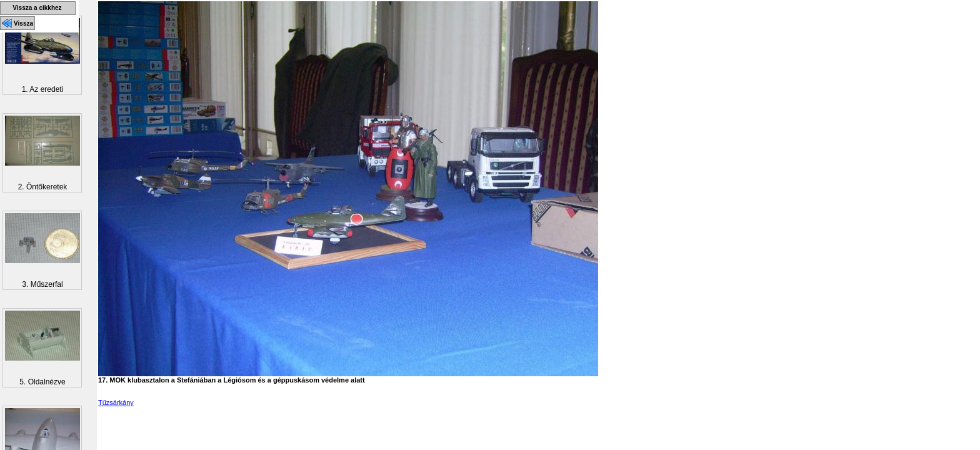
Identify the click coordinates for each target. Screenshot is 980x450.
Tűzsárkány (116, 402)
